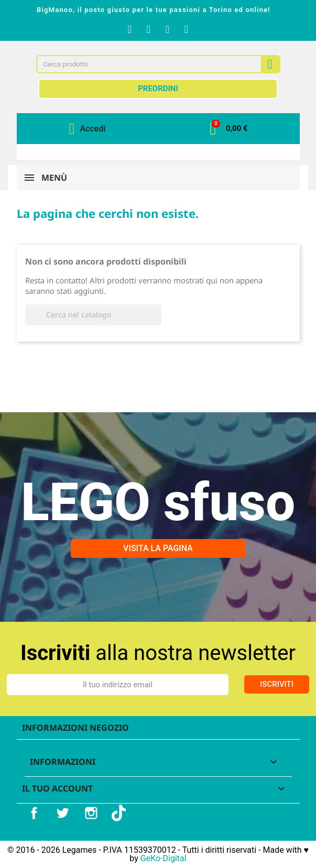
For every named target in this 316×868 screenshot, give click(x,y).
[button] (228, 129)
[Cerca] (93, 315)
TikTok (120, 813)
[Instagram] (149, 29)
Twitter (62, 813)
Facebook (34, 813)
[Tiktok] (187, 29)
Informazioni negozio (75, 728)
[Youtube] (168, 29)
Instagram (91, 813)
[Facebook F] (130, 29)
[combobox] (144, 64)
